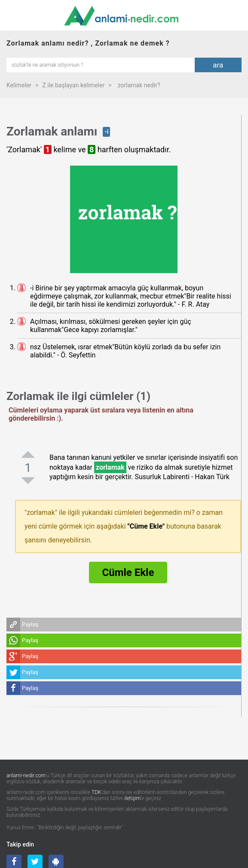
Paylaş (30, 624)
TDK (96, 792)
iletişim (133, 798)
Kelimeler (19, 85)
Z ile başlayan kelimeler (73, 85)
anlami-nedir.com (26, 776)
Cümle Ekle (128, 573)
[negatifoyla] (28, 480)
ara (218, 65)
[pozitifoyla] (28, 454)
